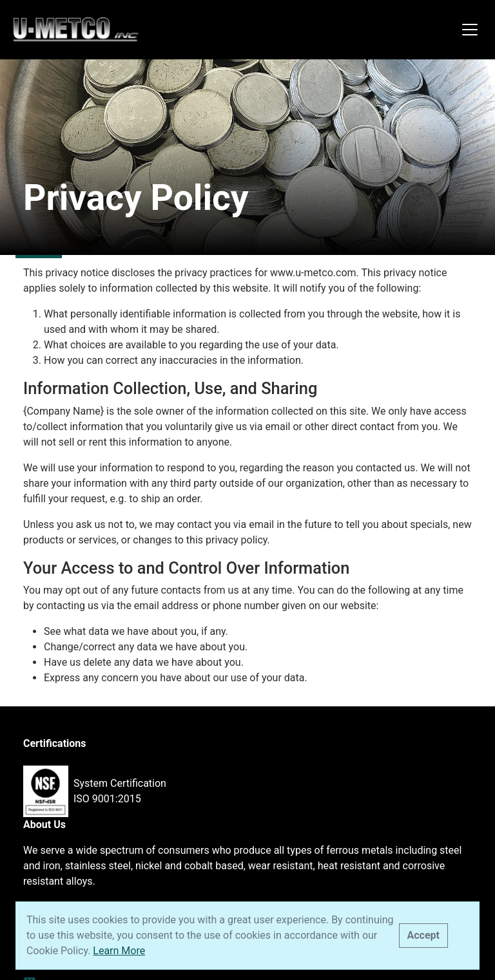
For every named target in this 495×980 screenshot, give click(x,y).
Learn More (119, 951)
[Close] (423, 936)
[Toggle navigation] (470, 30)
